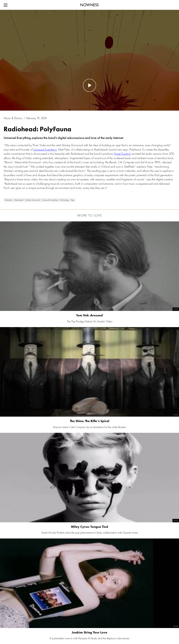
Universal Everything (45, 149)
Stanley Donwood (32, 200)
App (73, 200)
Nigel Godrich (122, 154)
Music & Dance (13, 118)
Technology (64, 200)
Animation (9, 200)
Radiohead (19, 200)
